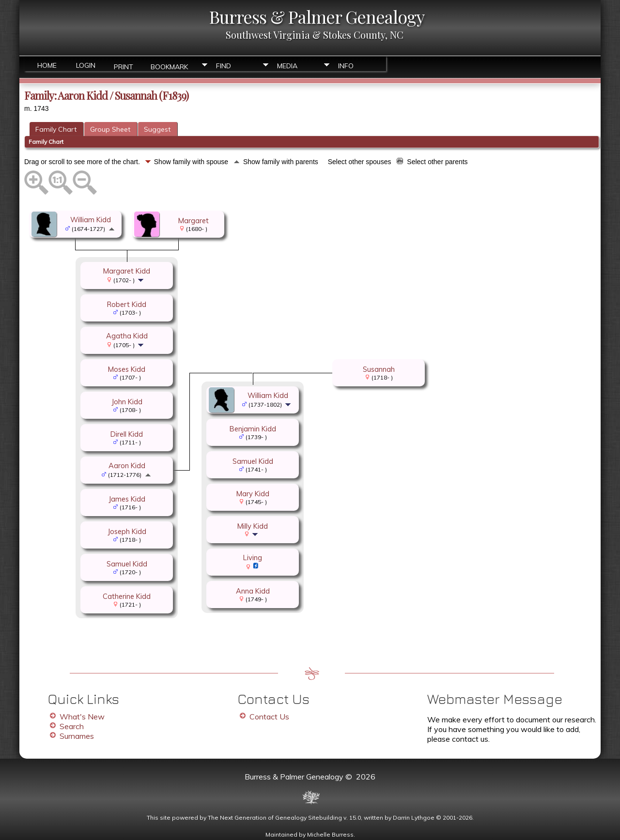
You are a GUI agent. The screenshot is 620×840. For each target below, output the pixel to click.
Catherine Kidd (127, 596)
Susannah (379, 369)
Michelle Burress (330, 834)
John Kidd (127, 402)
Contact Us (269, 717)
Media (287, 66)
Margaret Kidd (127, 271)
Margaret (194, 221)
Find (224, 66)
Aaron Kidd (127, 466)
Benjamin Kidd (253, 429)
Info (346, 66)
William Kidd (91, 220)
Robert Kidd (127, 304)
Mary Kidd (253, 494)
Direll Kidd (127, 434)
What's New (82, 717)
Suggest (157, 129)
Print (124, 66)
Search (72, 726)
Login (86, 65)
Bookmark (169, 66)
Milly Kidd (253, 526)
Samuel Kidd (127, 564)
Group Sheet (110, 129)
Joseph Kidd (127, 531)
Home (47, 65)
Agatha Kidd (127, 336)
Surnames (77, 736)
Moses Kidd (127, 369)
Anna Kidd (253, 591)
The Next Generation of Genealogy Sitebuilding (275, 817)
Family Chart (56, 129)
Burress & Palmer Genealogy (317, 16)
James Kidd (127, 499)
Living (253, 557)
